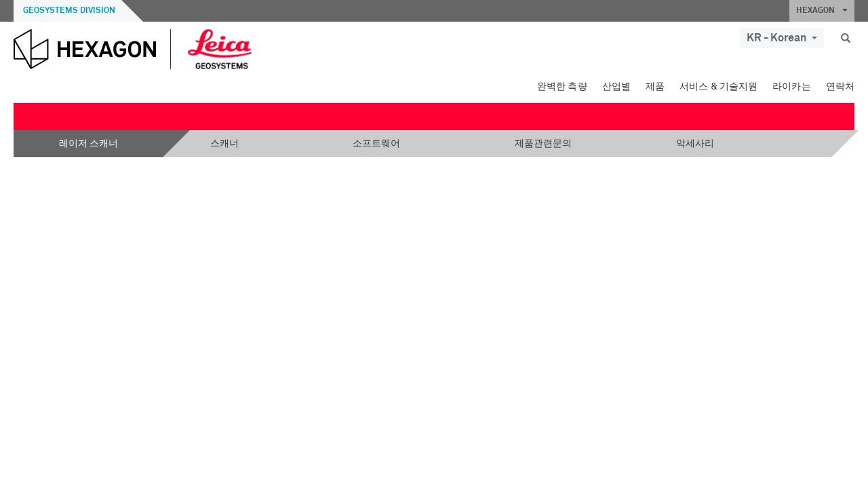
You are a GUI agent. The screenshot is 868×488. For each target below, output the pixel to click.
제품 (655, 87)
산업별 (616, 87)
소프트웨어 (376, 144)
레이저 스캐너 (88, 144)
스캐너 (224, 144)
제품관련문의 (543, 144)
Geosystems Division (69, 11)
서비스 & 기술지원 (718, 87)
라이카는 (792, 87)
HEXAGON (822, 11)
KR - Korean (782, 38)
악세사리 (695, 144)
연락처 (840, 87)
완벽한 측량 (562, 87)
